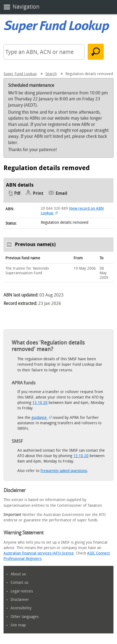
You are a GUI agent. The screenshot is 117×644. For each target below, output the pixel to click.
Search (51, 74)
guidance (42, 418)
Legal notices (22, 591)
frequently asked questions (64, 471)
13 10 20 (40, 403)
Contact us (19, 583)
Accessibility (21, 608)
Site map (18, 625)
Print (38, 193)
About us (18, 574)
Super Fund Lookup (20, 74)
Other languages (25, 617)
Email (61, 193)
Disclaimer (20, 600)
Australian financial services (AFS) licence (39, 553)
